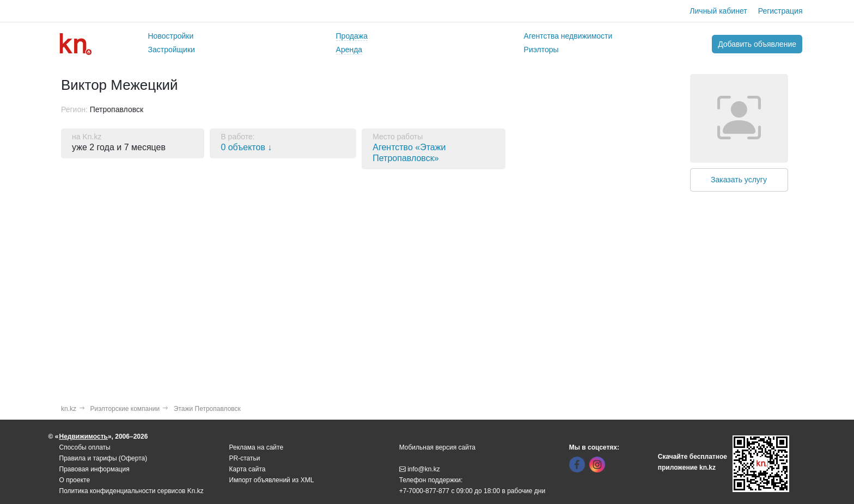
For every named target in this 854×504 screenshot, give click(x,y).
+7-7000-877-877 (424, 491)
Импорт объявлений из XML (272, 480)
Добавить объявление (757, 44)
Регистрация (780, 11)
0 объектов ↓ (246, 147)
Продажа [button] (352, 36)
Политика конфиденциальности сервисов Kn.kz (132, 491)
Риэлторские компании (125, 409)
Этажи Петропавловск (207, 409)
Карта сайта (248, 469)
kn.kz (69, 409)
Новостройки (171, 36)
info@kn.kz (420, 469)
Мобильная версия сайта (437, 447)
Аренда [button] (349, 50)
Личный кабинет (718, 11)
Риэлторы (541, 50)
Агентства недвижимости (568, 36)
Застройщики (172, 50)
